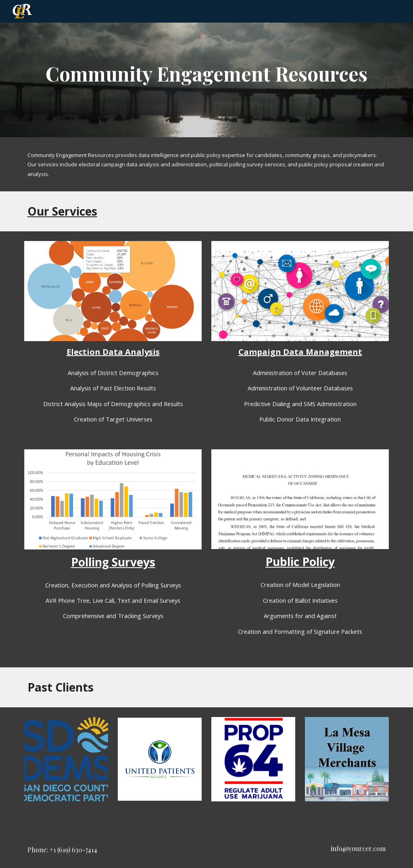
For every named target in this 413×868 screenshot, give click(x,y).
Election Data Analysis (113, 352)
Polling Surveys (113, 562)
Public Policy (300, 562)
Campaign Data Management (300, 352)
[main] (207, 69)
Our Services (62, 211)
